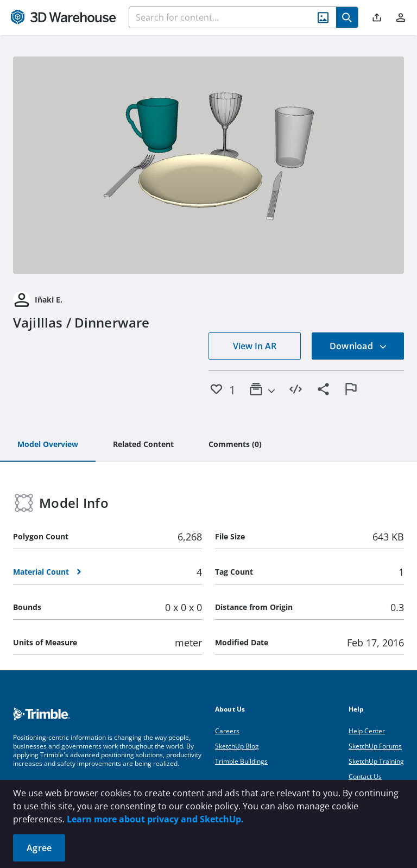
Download (358, 346)
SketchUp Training (376, 761)
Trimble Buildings (241, 761)
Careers (227, 731)
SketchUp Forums (375, 746)
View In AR (255, 346)
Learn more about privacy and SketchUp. (155, 819)
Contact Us (365, 776)
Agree (39, 848)
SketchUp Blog (237, 746)
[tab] (48, 445)
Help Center (367, 731)
